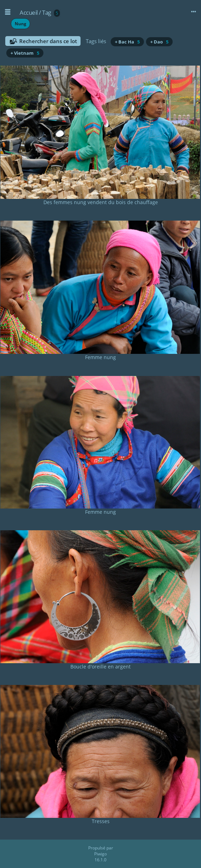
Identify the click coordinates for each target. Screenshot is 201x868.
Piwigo (100, 854)
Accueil (29, 12)
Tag (47, 12)
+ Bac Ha (127, 42)
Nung (20, 24)
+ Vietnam (25, 53)
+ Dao (159, 42)
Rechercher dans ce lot (48, 41)
